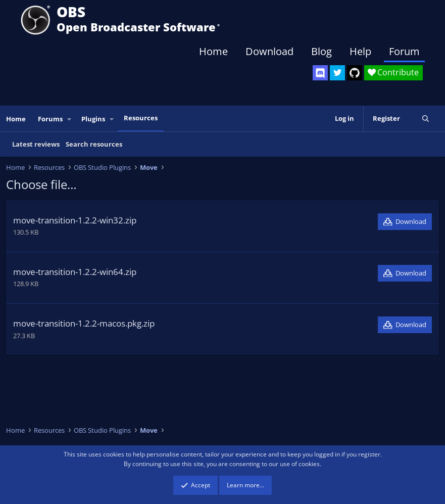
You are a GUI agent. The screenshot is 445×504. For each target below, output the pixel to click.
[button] (70, 119)
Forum (404, 51)
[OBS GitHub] (355, 73)
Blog (322, 51)
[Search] (426, 119)
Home (213, 51)
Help (360, 51)
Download (269, 51)
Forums (50, 119)
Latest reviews (36, 144)
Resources (141, 118)
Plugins (93, 119)
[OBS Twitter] (337, 73)
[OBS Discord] (320, 73)
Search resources (94, 144)
